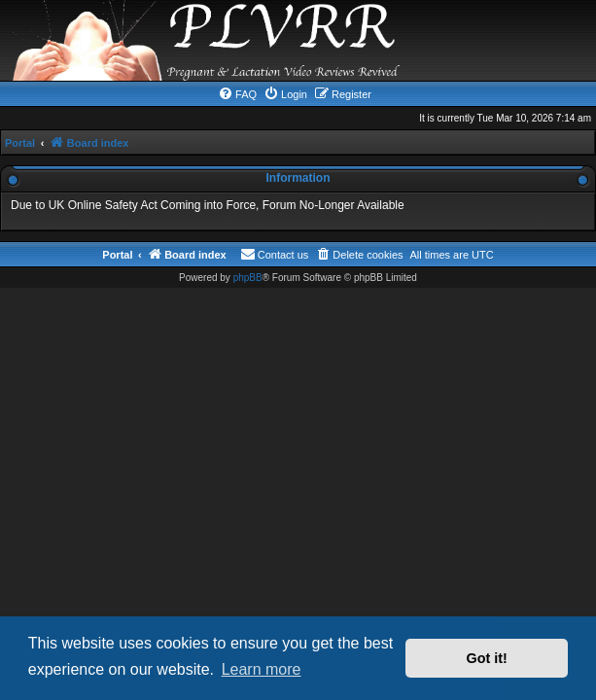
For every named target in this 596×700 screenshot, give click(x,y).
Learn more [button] (262, 669)
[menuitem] (237, 94)
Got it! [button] (487, 658)
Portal (20, 143)
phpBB (248, 278)
